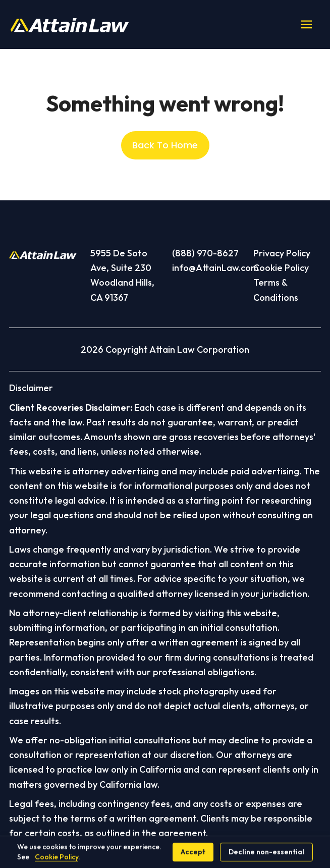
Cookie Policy (281, 268)
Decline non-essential (266, 852)
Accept (193, 852)
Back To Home (165, 145)
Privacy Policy (282, 253)
